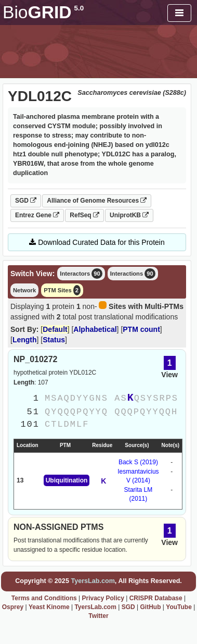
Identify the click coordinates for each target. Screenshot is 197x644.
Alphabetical (95, 329)
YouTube (179, 607)
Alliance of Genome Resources (97, 201)
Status (54, 340)
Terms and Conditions (44, 598)
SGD (26, 201)
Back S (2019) (138, 462)
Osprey (13, 607)
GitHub (150, 607)
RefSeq (84, 215)
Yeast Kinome (49, 607)
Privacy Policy (103, 598)
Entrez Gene (37, 215)
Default (55, 329)
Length (25, 340)
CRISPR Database (156, 598)
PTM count (141, 329)
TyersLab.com (93, 581)
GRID (43, 12)
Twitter (98, 616)
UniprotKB (129, 215)
